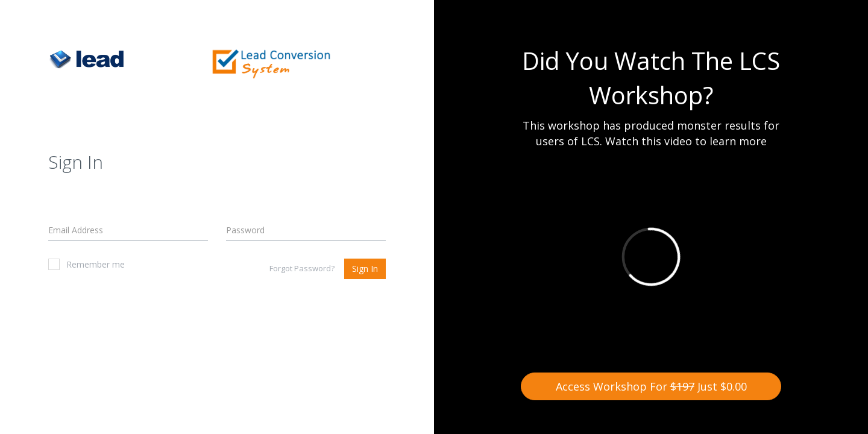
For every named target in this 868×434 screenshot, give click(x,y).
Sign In (365, 269)
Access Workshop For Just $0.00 (651, 386)
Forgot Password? (302, 268)
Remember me (86, 264)
